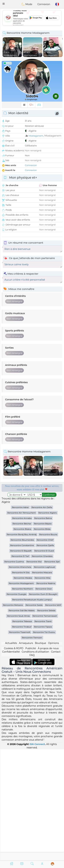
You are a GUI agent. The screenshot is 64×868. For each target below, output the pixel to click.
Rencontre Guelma (14, 673)
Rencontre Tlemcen (32, 749)
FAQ (32, 766)
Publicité (31, 759)
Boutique (41, 754)
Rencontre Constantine (22, 656)
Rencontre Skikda (46, 722)
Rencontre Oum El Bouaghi (43, 705)
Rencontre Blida (42, 640)
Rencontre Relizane (13, 716)
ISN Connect (37, 855)
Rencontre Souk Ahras (18, 727)
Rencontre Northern (23, 700)
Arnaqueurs (26, 754)
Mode (27, 4)
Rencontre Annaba (22, 629)
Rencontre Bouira (48, 646)
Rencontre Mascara (42, 684)
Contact (56, 763)
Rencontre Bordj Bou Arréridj (22, 646)
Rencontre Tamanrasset (45, 727)
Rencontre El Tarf (20, 667)
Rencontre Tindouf (22, 738)
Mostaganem (36, 136)
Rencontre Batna (43, 629)
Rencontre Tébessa (22, 732)
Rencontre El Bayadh (21, 662)
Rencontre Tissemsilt (20, 743)
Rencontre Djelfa (45, 656)
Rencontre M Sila (21, 684)
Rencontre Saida (34, 716)
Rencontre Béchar (22, 635)
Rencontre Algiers (48, 624)
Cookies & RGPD (14, 759)
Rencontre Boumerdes (22, 651)
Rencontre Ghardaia (42, 667)
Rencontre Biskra (22, 640)
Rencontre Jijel (52, 673)
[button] (4, 4)
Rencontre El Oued (44, 662)
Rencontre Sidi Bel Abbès (22, 722)
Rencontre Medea (23, 689)
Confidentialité (11, 763)
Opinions (54, 754)
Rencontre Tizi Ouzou (44, 743)
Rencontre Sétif (53, 716)
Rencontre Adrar (20, 618)
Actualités (11, 754)
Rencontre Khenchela (20, 678)
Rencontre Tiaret (43, 732)
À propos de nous (48, 759)
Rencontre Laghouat (44, 678)
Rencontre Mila (42, 689)
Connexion (44, 4)
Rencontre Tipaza (43, 738)
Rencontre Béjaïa (43, 635)
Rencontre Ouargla (16, 705)
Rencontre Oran (44, 700)
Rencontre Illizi (34, 673)
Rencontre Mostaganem (21, 694)
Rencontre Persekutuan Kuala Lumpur (32, 711)
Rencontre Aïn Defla (42, 618)
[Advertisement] (32, 560)
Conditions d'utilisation (35, 763)
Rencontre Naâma (46, 694)
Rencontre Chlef (45, 651)
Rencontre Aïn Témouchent (22, 624)
